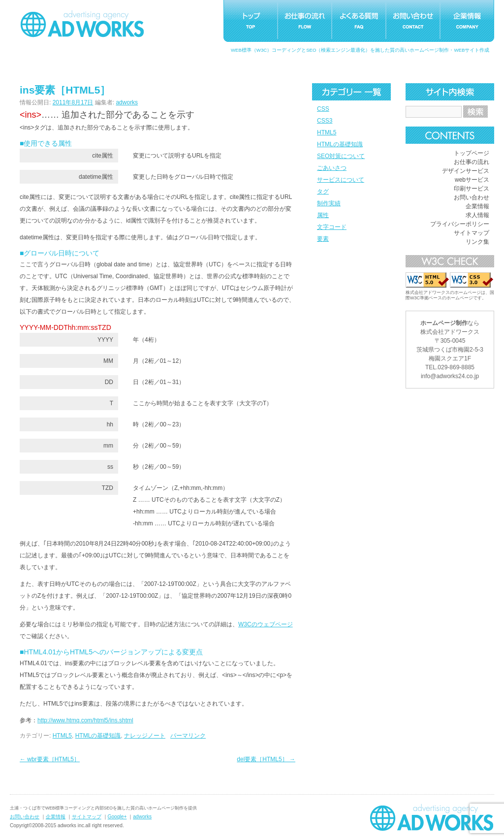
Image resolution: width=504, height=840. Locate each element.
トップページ (472, 153)
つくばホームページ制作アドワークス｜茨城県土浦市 (82, 24)
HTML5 (327, 132)
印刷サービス (472, 189)
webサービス (472, 180)
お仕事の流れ (472, 162)
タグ (323, 192)
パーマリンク (188, 736)
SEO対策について (341, 156)
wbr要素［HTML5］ (50, 759)
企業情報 (477, 206)
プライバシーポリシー (460, 224)
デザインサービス (466, 171)
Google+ (117, 817)
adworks (127, 102)
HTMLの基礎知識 (340, 144)
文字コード (332, 227)
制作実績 (329, 203)
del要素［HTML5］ (266, 759)
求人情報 (477, 215)
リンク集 (477, 242)
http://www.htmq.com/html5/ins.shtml (85, 720)
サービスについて (341, 180)
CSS (323, 109)
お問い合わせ (472, 197)
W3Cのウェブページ (266, 624)
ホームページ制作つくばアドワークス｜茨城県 (432, 817)
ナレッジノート (145, 736)
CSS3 (325, 121)
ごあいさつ (332, 168)
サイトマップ (472, 233)
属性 (323, 215)
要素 (323, 239)
